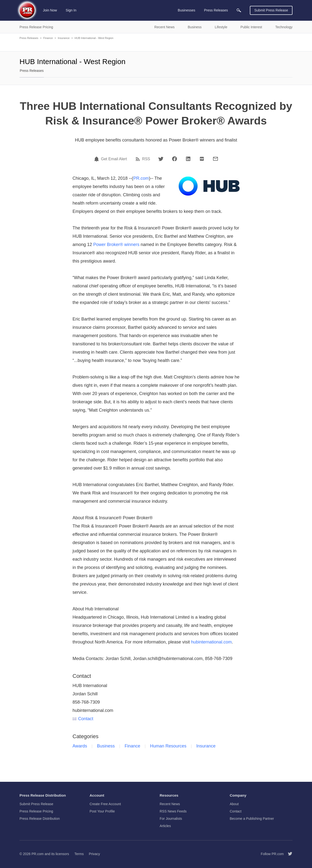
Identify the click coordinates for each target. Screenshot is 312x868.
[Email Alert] (97, 159)
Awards (80, 746)
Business (106, 746)
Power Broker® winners (116, 245)
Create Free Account (105, 804)
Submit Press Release (271, 10)
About (234, 804)
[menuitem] (239, 10)
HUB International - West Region (94, 38)
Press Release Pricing (36, 811)
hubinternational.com (211, 642)
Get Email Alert (114, 159)
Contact (83, 719)
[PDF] (202, 159)
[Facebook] (175, 159)
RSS (146, 159)
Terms (79, 854)
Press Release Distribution (40, 819)
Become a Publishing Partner (252, 819)
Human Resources (168, 746)
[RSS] (138, 159)
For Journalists (171, 819)
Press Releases (29, 38)
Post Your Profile (102, 811)
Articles (165, 826)
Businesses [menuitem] (186, 10)
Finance (48, 38)
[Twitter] (161, 159)
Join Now (50, 10)
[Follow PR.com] (288, 854)
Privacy (94, 854)
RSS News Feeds (173, 811)
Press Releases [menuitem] (216, 10)
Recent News (170, 804)
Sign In (71, 10)
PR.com (141, 178)
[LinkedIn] (188, 159)
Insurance (64, 38)
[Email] (215, 159)
